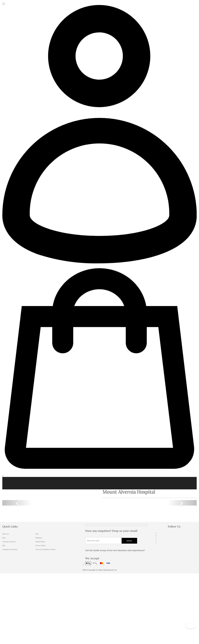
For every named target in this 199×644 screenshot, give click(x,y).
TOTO (64, 480)
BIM (4, 546)
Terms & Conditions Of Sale (45, 549)
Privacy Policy (40, 546)
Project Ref (115, 486)
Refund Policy (40, 542)
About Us (6, 534)
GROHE (106, 480)
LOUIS (77, 480)
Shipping (39, 538)
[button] (17, 503)
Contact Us (151, 486)
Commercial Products (127, 480)
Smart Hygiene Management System (87, 486)
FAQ (37, 534)
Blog (4, 538)
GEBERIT (91, 480)
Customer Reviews (133, 486)
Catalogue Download (10, 549)
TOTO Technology (53, 486)
